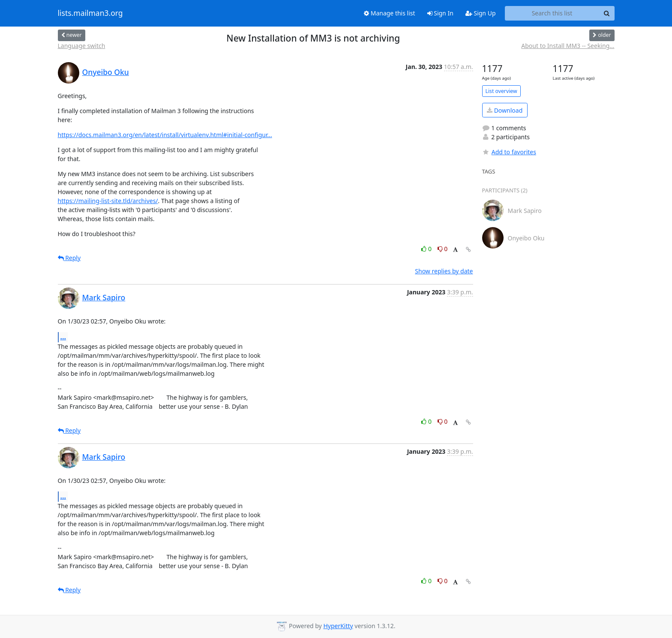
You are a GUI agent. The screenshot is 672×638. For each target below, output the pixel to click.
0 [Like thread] (427, 249)
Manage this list (390, 13)
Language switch (82, 46)
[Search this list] (552, 13)
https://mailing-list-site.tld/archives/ (108, 201)
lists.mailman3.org (90, 13)
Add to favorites (509, 152)
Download (505, 110)
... (63, 337)
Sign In (440, 13)
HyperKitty (338, 626)
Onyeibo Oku (106, 72)
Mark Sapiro (104, 297)
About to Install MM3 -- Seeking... (568, 46)
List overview (501, 91)
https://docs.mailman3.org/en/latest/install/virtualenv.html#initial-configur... (165, 135)
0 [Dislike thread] (443, 249)
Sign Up (481, 13)
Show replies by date (444, 271)
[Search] (607, 13)
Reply (69, 258)
